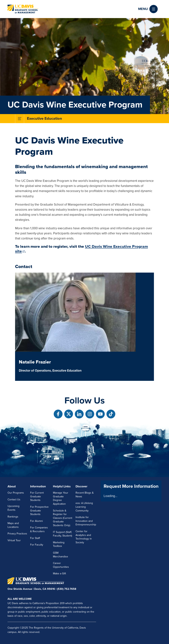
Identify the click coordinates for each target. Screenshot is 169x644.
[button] (148, 9)
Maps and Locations (13, 525)
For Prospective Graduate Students (39, 511)
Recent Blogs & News (85, 495)
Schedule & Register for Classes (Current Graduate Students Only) (63, 518)
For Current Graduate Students (37, 496)
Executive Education (44, 119)
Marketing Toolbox (59, 544)
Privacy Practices (17, 534)
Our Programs (16, 493)
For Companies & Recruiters (39, 529)
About (12, 486)
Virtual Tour (14, 540)
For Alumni (36, 521)
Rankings (13, 517)
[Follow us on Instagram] (90, 414)
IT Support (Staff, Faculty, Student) (62, 534)
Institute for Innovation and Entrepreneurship (86, 521)
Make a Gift (59, 574)
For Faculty (37, 545)
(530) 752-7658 (67, 589)
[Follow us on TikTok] (111, 414)
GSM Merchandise (60, 555)
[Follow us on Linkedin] (79, 414)
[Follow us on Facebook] (58, 414)
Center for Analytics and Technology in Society (84, 537)
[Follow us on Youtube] (100, 414)
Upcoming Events (13, 508)
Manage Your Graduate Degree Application (61, 498)
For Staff (35, 538)
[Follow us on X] (69, 414)
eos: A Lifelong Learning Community (84, 507)
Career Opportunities (61, 565)
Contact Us (14, 500)
